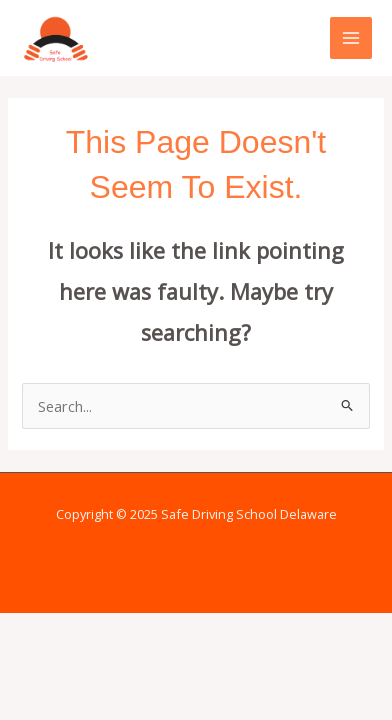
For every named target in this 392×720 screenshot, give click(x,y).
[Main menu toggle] (351, 38)
